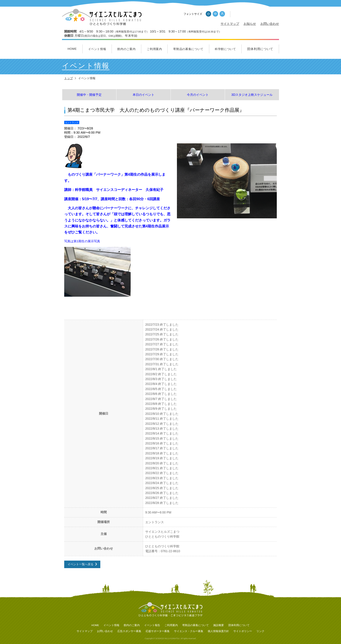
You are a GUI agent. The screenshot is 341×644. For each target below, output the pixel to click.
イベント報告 (152, 625)
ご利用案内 (154, 49)
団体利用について (260, 49)
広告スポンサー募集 (129, 631)
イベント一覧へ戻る (80, 564)
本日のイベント (143, 95)
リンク (260, 631)
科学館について (225, 49)
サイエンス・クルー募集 (189, 631)
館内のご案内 (126, 49)
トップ (69, 78)
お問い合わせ (270, 24)
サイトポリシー (243, 631)
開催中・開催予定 (89, 95)
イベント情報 (97, 49)
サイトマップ (230, 24)
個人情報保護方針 (218, 631)
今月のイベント (198, 95)
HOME (72, 49)
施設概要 (219, 625)
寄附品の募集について (188, 49)
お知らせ (250, 24)
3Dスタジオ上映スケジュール (252, 95)
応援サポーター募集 (158, 631)
